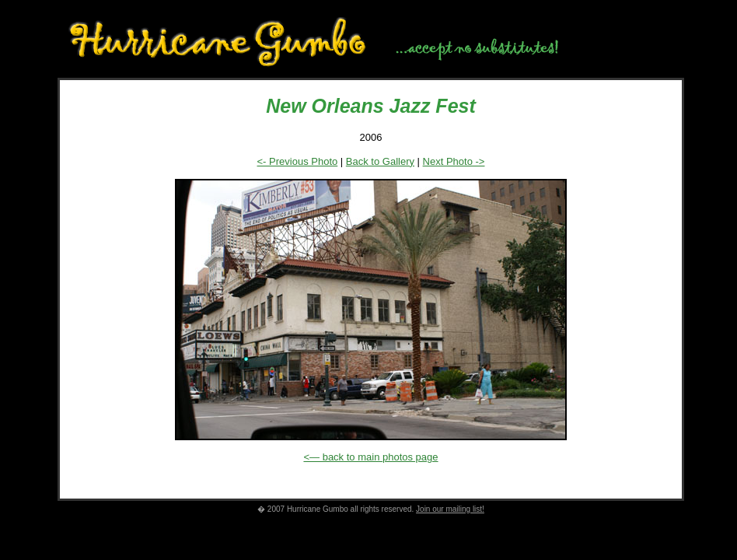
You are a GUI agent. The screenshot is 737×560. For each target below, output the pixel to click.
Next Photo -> (454, 161)
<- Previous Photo (298, 161)
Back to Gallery (380, 161)
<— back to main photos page (370, 457)
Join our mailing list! (450, 509)
